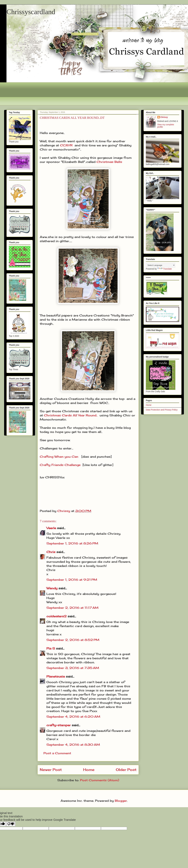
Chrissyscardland (31, 12)
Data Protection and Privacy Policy (162, 410)
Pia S (51, 648)
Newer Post (51, 770)
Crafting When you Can (59, 457)
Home (89, 770)
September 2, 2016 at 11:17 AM (72, 608)
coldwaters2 (57, 616)
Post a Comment (57, 753)
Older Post (126, 770)
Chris (51, 552)
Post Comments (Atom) (100, 780)
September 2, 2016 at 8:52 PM (73, 640)
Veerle (51, 528)
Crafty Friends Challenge (60, 465)
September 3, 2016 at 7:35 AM (73, 668)
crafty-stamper (59, 725)
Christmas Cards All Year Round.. (71, 415)
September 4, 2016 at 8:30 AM (73, 745)
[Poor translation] (11, 824)
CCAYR (66, 145)
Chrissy (164, 117)
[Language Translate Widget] (161, 265)
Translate (165, 269)
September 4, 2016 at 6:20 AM (73, 717)
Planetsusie (56, 676)
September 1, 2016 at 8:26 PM (72, 543)
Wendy (52, 588)
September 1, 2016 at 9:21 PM (72, 580)
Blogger (121, 801)
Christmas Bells (109, 162)
